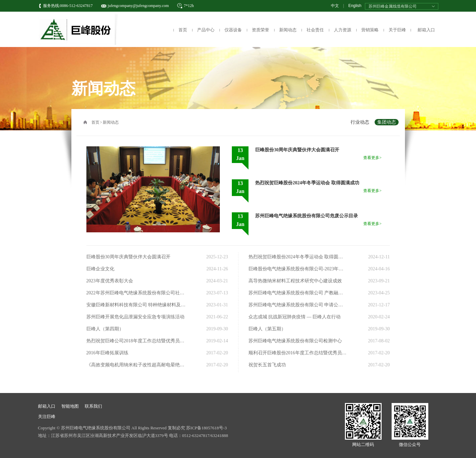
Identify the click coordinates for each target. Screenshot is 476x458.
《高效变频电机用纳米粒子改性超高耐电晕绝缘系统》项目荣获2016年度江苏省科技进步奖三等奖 (136, 365)
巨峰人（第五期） (267, 329)
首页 (183, 30)
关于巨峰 (397, 30)
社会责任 (315, 30)
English (355, 6)
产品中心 (206, 30)
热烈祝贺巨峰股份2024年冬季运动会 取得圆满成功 (298, 257)
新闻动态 (288, 30)
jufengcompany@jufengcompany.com (138, 6)
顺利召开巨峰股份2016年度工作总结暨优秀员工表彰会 (298, 353)
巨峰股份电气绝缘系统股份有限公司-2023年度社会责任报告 (298, 269)
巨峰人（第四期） (105, 329)
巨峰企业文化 (100, 269)
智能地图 (70, 406)
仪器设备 (233, 30)
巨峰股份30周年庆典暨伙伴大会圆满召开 (128, 257)
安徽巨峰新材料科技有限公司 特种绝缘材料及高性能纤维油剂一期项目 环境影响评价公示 (136, 305)
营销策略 (370, 30)
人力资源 (343, 30)
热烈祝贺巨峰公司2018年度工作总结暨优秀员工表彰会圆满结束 (136, 341)
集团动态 (387, 122)
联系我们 (93, 406)
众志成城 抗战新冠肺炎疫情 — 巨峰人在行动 (295, 317)
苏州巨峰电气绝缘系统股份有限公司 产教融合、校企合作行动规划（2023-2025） (298, 293)
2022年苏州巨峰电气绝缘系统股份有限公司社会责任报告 (136, 293)
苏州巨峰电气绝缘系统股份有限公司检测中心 (295, 341)
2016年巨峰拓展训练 (107, 353)
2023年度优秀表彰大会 (110, 281)
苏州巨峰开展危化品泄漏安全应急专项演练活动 (135, 317)
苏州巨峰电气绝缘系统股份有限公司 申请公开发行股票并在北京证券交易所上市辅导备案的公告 (298, 305)
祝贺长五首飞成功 (267, 365)
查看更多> (372, 158)
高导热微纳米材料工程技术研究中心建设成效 (295, 281)
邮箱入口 (426, 30)
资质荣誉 (261, 30)
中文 (335, 6)
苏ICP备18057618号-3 (206, 428)
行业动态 (360, 122)
